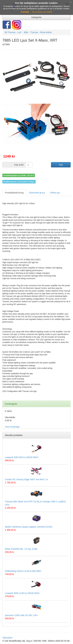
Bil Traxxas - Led (13, 32)
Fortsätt (25, 12)
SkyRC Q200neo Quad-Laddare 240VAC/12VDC (29, 527)
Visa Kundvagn (12, 427)
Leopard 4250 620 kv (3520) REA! (22, 457)
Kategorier (37, 17)
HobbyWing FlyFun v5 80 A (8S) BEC (23, 571)
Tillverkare (7, 638)
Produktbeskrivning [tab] (14, 193)
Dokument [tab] (37, 193)
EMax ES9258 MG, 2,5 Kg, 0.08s (21, 549)
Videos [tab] (55, 193)
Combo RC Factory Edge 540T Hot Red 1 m (26, 479)
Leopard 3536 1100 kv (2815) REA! (22, 593)
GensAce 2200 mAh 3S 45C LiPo (21, 615)
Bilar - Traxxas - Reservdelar (38, 32)
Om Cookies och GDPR (42, 12)
